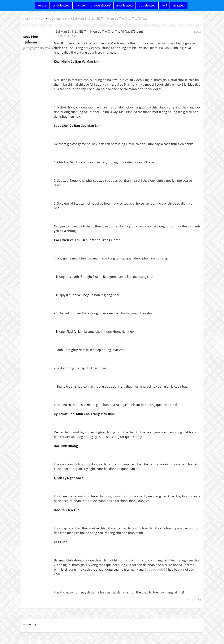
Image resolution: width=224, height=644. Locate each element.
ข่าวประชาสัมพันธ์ (101, 6)
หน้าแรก (42, 6)
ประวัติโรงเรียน (61, 6)
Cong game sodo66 (118, 496)
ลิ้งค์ (164, 6)
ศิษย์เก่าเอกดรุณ (58, 18)
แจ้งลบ (196, 32)
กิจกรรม (80, 6)
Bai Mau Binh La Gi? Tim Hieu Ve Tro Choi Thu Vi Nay (110, 18)
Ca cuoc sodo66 (156, 569)
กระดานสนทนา (34, 18)
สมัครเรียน (179, 6)
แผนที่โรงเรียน (125, 6)
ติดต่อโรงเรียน (147, 6)
